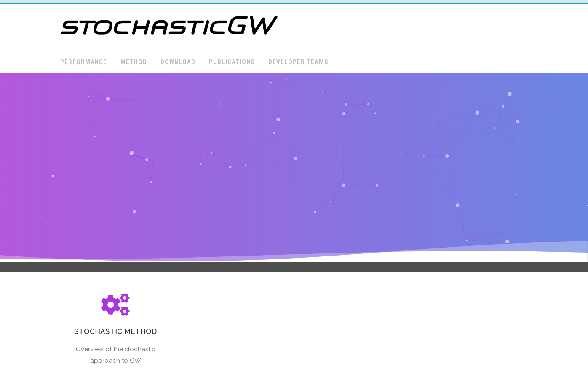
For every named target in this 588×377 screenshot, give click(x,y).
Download (178, 62)
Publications (232, 62)
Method (134, 62)
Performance (84, 62)
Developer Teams (298, 62)
